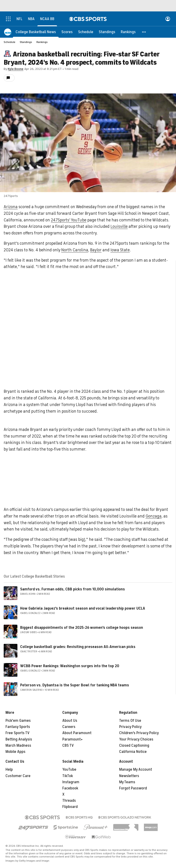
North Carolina (75, 250)
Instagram (71, 782)
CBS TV (68, 746)
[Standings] (107, 32)
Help (9, 770)
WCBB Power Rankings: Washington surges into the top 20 (70, 666)
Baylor (96, 250)
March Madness (18, 746)
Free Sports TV (18, 733)
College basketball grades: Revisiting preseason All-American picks (78, 647)
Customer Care (18, 776)
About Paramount (77, 733)
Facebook (70, 788)
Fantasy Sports (18, 727)
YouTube (69, 770)
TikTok (68, 776)
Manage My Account (136, 770)
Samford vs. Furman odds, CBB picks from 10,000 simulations (73, 589)
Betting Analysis (19, 739)
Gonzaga (154, 516)
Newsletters (129, 776)
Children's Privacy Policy (139, 733)
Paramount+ (73, 739)
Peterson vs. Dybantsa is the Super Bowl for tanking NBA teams (75, 685)
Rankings (42, 42)
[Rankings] (128, 32)
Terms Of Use (130, 721)
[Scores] (67, 32)
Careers (69, 727)
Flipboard (70, 807)
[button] (144, 32)
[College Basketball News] (36, 32)
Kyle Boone (16, 69)
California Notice (133, 752)
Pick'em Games (18, 721)
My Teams (127, 782)
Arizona (11, 207)
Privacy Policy (130, 727)
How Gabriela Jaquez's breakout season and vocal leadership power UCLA (83, 608)
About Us (70, 721)
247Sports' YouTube (69, 220)
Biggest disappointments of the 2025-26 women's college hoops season (82, 628)
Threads (69, 801)
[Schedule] (86, 32)
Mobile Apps (15, 752)
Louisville (119, 226)
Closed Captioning (134, 746)
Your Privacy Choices (136, 739)
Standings (26, 42)
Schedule (10, 42)
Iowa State (120, 250)
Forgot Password (133, 788)
